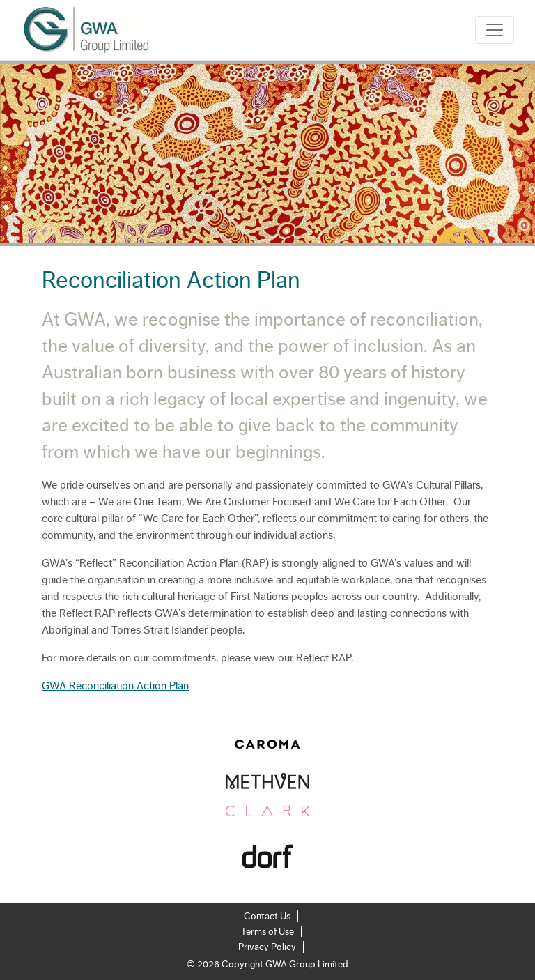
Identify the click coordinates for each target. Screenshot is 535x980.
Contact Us (267, 917)
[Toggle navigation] (495, 30)
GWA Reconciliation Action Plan (115, 686)
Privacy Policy (267, 947)
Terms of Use (267, 932)
